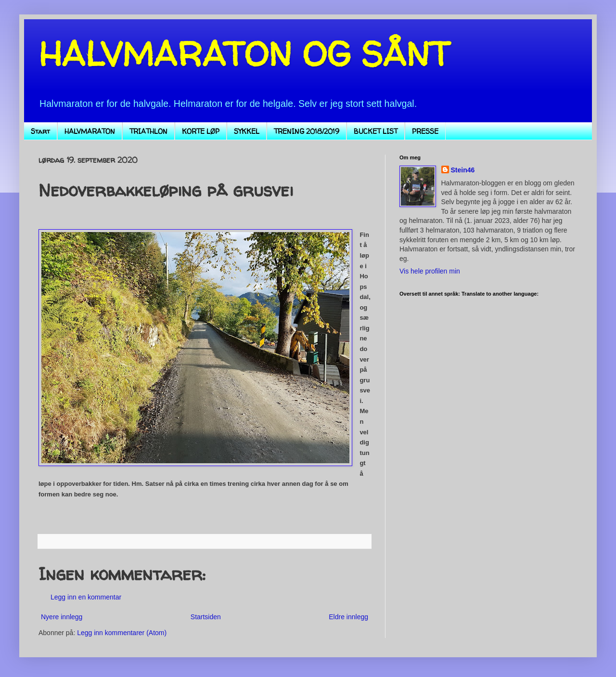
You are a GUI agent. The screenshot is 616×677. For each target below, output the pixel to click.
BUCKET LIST (376, 131)
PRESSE (425, 131)
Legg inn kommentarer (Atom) (122, 633)
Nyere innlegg (62, 617)
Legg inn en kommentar (86, 597)
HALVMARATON (90, 131)
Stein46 (463, 170)
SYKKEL (247, 131)
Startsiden (206, 617)
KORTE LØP (201, 131)
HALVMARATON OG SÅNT (244, 53)
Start (40, 131)
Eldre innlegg (348, 617)
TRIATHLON (148, 131)
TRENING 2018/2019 (307, 131)
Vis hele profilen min (430, 271)
